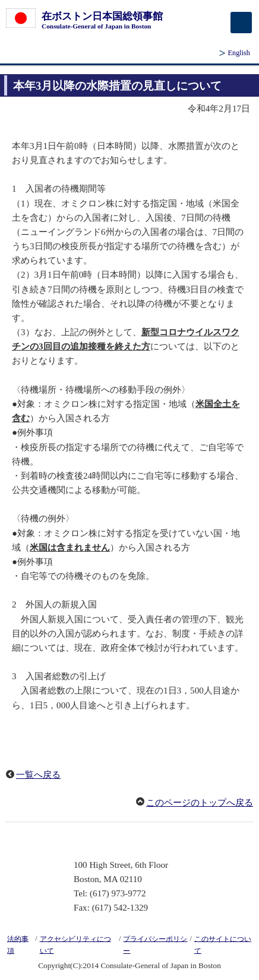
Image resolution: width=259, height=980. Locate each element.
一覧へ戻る (38, 775)
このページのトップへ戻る (200, 803)
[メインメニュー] (241, 23)
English (239, 53)
